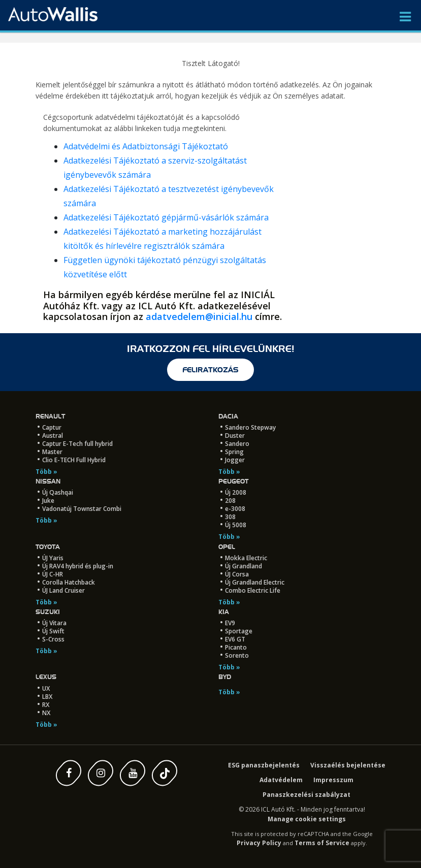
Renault (50, 416)
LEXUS (46, 677)
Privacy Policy (259, 843)
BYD (225, 677)
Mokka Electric (246, 558)
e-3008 (235, 509)
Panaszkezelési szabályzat (306, 795)
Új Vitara (54, 623)
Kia (224, 612)
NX (46, 713)
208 (230, 501)
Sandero (237, 444)
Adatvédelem (281, 780)
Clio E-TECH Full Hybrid (74, 460)
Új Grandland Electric (255, 582)
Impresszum (333, 780)
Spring (234, 452)
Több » (46, 472)
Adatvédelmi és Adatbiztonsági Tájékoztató (146, 146)
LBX (47, 697)
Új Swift (53, 631)
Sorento (237, 655)
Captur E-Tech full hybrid (77, 444)
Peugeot (233, 481)
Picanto (236, 647)
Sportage (239, 631)
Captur (52, 427)
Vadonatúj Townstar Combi (82, 509)
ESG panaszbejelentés (264, 765)
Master (52, 452)
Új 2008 (236, 492)
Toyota (48, 547)
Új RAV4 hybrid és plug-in (78, 566)
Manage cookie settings (307, 819)
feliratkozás (210, 370)
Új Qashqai (58, 492)
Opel (227, 547)
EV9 (230, 623)
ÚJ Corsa (237, 574)
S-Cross (53, 639)
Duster (235, 436)
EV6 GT (235, 639)
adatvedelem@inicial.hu (199, 316)
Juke (48, 501)
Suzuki (48, 612)
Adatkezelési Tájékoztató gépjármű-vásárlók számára (166, 217)
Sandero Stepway (250, 427)
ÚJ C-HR (53, 574)
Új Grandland (244, 566)
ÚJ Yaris (53, 558)
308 (230, 517)
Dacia (228, 416)
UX (46, 688)
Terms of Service (322, 843)
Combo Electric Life (253, 590)
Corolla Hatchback (69, 582)
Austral (53, 436)
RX (46, 705)
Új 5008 (236, 525)
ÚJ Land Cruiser (63, 590)
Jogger (235, 460)
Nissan (48, 481)
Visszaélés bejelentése (348, 765)
